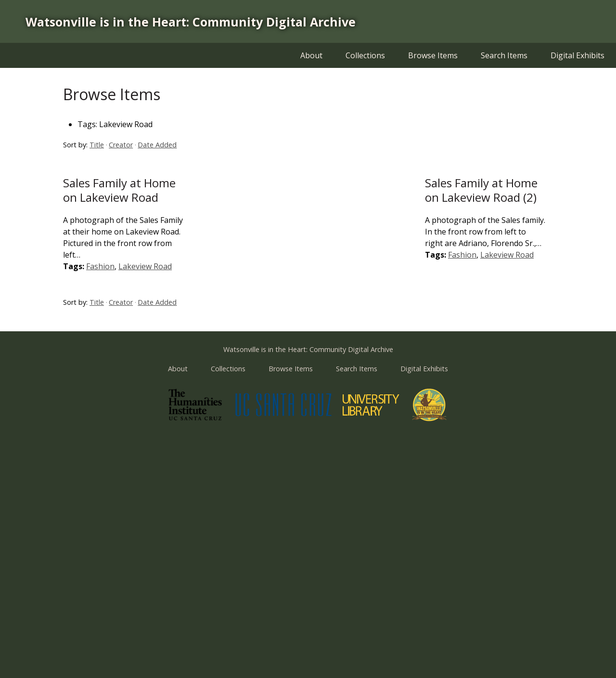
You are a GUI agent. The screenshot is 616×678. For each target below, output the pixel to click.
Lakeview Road (145, 266)
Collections (365, 55)
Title (97, 145)
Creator (121, 145)
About (311, 55)
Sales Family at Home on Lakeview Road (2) (481, 190)
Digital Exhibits (577, 55)
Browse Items (433, 55)
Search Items (504, 55)
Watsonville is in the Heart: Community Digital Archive (191, 22)
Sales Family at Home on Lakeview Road (119, 190)
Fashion (100, 266)
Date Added (157, 145)
